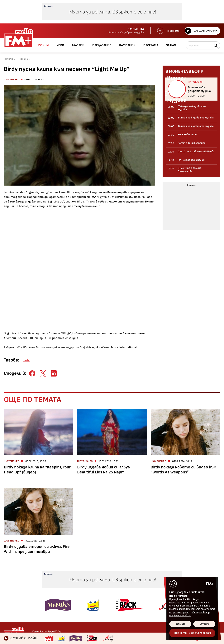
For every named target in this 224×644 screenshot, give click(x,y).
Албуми (100, 582)
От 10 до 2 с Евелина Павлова (58, 584)
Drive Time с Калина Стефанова (57, 599)
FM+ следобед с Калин (59, 591)
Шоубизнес (12, 80)
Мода (7, 598)
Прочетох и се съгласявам (192, 633)
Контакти (169, 571)
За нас (130, 603)
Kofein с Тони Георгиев (60, 577)
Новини (23, 59)
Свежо (8, 604)
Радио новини (14, 577)
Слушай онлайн (201, 31)
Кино (7, 588)
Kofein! (100, 577)
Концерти (102, 588)
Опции (180, 624)
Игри (129, 571)
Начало (8, 59)
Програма (168, 31)
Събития (102, 593)
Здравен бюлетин (17, 609)
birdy (26, 360)
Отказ (204, 624)
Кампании (133, 590)
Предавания (54, 571)
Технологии (12, 593)
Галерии (102, 571)
